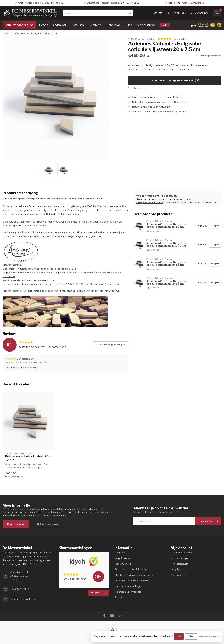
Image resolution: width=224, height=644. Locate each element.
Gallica (94, 284)
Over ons (120, 553)
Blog (129, 25)
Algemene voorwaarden (128, 592)
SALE (165, 25)
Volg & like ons (123, 558)
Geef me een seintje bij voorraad (175, 80)
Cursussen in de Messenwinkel (132, 581)
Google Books (113, 284)
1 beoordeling (180, 39)
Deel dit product (138, 88)
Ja (179, 636)
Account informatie (181, 553)
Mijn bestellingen (180, 558)
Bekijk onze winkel (48, 524)
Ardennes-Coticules (141, 39)
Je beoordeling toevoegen (111, 345)
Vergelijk (175, 569)
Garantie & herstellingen (128, 586)
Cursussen (78, 25)
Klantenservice (146, 25)
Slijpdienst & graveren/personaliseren (136, 575)
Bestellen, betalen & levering (131, 569)
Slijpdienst (95, 25)
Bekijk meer (98, 593)
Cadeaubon (60, 25)
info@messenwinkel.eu (150, 203)
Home (6, 34)
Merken (43, 25)
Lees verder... (40, 226)
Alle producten (179, 575)
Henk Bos (71, 269)
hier (86, 291)
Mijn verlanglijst (179, 564)
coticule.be (9, 276)
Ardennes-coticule (44, 280)
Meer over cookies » (209, 636)
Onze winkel (114, 25)
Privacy (119, 597)
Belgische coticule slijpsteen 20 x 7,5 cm (36, 34)
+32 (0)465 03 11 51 (21, 589)
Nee (191, 636)
